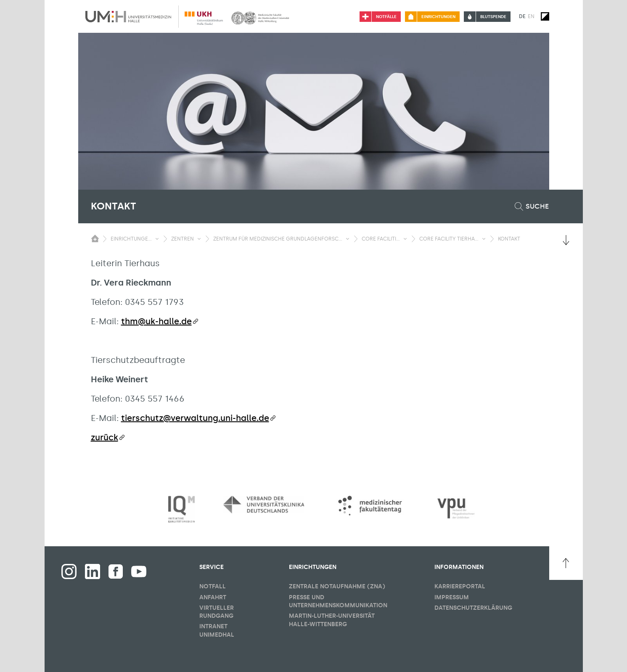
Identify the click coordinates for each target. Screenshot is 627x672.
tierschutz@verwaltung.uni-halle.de (195, 418)
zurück (104, 437)
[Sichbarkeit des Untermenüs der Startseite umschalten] (95, 238)
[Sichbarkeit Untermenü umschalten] (157, 239)
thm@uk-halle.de (156, 321)
